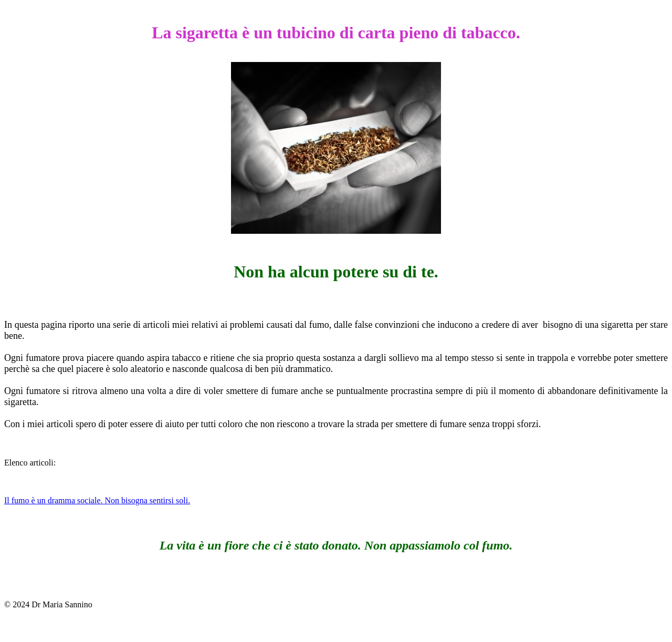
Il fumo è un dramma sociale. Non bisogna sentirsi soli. (97, 500)
